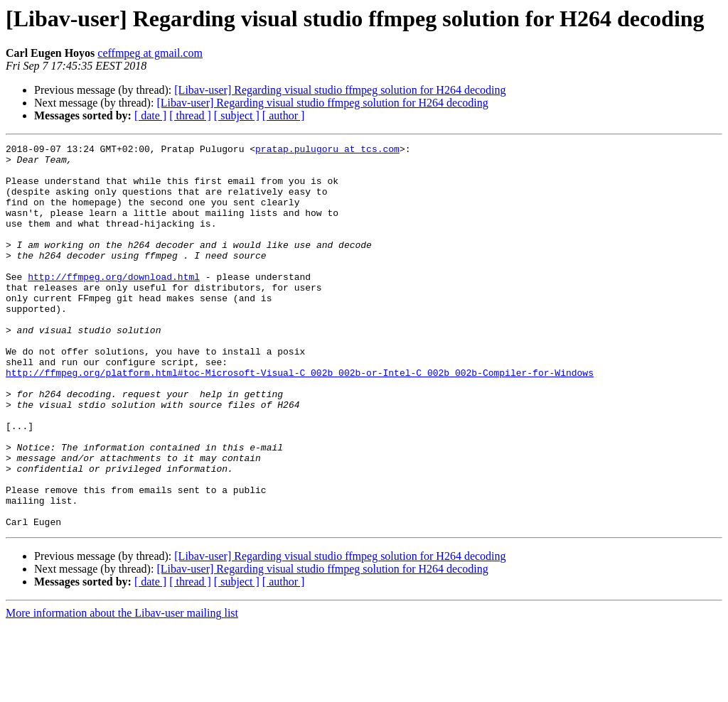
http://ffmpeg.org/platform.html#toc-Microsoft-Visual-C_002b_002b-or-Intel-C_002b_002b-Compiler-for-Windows (300, 419)
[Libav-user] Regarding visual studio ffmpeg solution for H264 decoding (340, 90)
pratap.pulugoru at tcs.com (327, 151)
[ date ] (150, 115)
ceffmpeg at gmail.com (150, 53)
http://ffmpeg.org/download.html (114, 304)
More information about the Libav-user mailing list (122, 690)
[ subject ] (237, 115)
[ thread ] (190, 115)
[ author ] (284, 115)
